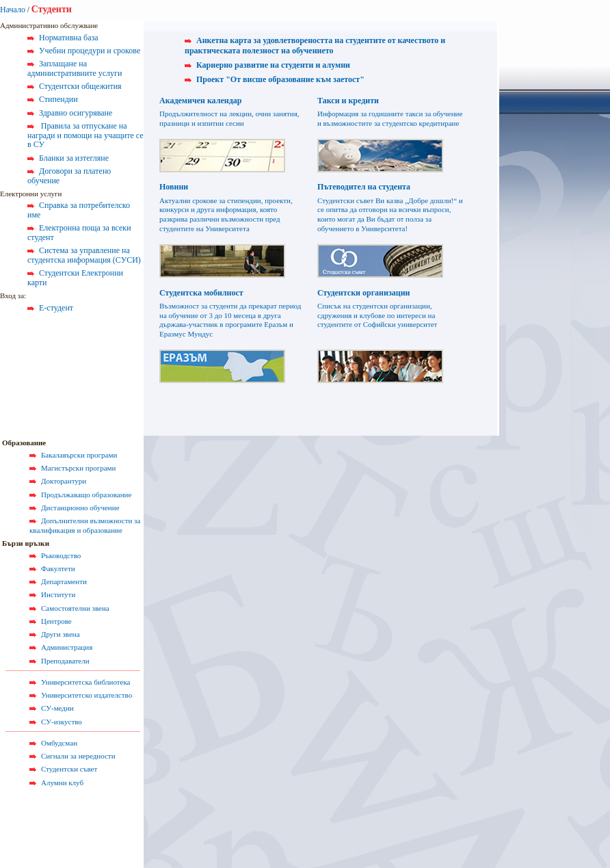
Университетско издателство (87, 695)
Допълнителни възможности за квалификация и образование (85, 525)
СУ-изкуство (62, 722)
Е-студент (56, 308)
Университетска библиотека (86, 682)
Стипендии (58, 99)
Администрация (67, 647)
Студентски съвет (69, 769)
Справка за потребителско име (79, 210)
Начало (13, 10)
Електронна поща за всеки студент (79, 233)
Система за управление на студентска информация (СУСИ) (84, 255)
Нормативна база (69, 38)
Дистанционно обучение (80, 508)
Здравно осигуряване (76, 113)
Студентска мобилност (201, 293)
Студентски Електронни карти (75, 278)
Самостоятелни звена (75, 608)
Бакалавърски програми (79, 455)
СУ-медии (57, 708)
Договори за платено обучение (69, 176)
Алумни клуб (62, 782)
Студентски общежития (80, 86)
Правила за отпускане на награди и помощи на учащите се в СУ (85, 135)
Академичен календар (200, 101)
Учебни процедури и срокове (90, 51)
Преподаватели (65, 661)
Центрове (56, 621)
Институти (58, 594)
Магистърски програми (78, 468)
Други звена (61, 634)
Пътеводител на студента (364, 187)
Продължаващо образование (86, 495)
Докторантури (64, 481)
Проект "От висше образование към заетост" (280, 79)
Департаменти (64, 581)
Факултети (58, 568)
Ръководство (61, 555)
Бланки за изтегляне (74, 158)
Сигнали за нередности (78, 756)
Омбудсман (59, 743)
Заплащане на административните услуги (75, 68)
